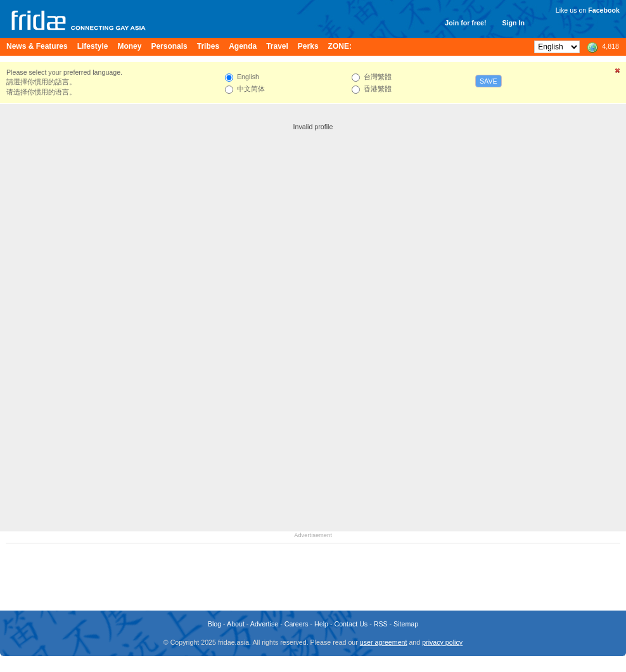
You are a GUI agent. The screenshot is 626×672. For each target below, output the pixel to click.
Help (321, 624)
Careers (297, 624)
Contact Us (351, 624)
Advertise (264, 624)
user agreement (384, 642)
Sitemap (406, 624)
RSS (381, 624)
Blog (214, 624)
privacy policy (442, 642)
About (236, 624)
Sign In (513, 23)
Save (489, 81)
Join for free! (465, 23)
